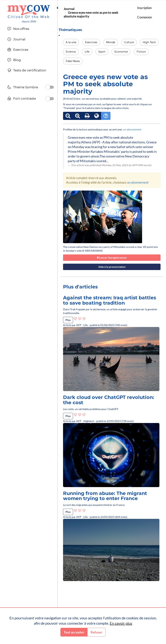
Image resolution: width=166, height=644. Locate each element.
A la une (71, 42)
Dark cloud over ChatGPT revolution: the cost (109, 400)
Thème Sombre (23, 88)
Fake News (73, 61)
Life (87, 52)
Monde (111, 42)
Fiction (141, 52)
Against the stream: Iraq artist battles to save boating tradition (110, 300)
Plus (68, 320)
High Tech (149, 42)
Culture (129, 42)
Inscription (144, 8)
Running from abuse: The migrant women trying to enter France (105, 496)
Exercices (91, 42)
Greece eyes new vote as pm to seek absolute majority (91, 14)
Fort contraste (22, 99)
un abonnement (132, 129)
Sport (102, 52)
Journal (69, 9)
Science (71, 52)
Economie (121, 52)
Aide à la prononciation (112, 267)
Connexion (145, 17)
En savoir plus (121, 623)
